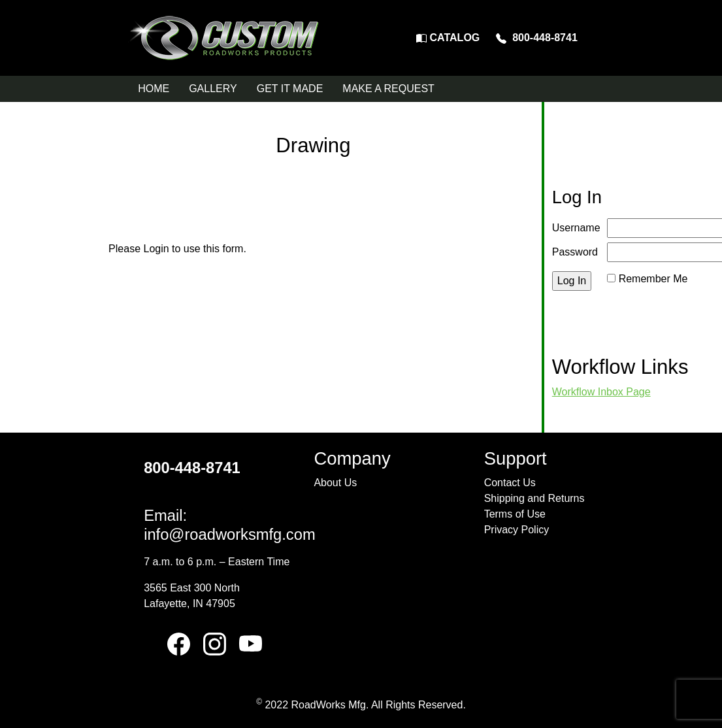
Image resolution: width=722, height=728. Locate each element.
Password (575, 252)
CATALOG (448, 38)
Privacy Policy (517, 530)
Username (576, 228)
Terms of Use (515, 514)
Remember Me (653, 279)
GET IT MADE (290, 89)
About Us (335, 483)
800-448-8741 (537, 38)
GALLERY (213, 89)
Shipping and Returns (534, 498)
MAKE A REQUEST (388, 89)
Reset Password (645, 294)
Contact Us (510, 483)
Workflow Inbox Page (601, 392)
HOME (154, 89)
